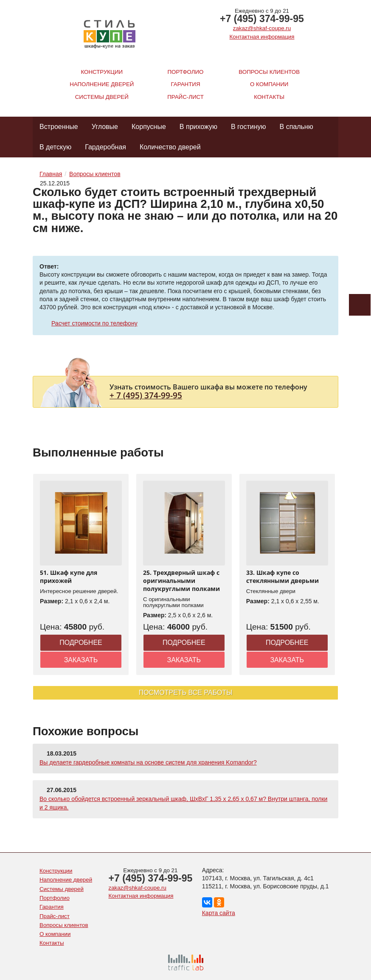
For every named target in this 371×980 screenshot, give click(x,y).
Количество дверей (170, 147)
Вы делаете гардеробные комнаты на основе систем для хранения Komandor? (148, 762)
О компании (269, 84)
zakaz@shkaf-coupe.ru (262, 28)
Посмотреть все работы (186, 693)
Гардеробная (105, 147)
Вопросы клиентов (269, 72)
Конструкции (102, 72)
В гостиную (249, 127)
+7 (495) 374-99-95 (262, 19)
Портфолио (186, 72)
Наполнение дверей (102, 84)
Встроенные (59, 127)
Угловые (105, 127)
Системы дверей (102, 97)
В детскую (55, 147)
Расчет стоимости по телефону (94, 323)
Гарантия (186, 84)
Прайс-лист (185, 97)
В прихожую (198, 127)
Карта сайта (219, 913)
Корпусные (149, 127)
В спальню (297, 127)
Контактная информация (262, 37)
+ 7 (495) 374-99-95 (146, 395)
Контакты (269, 97)
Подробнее (81, 643)
